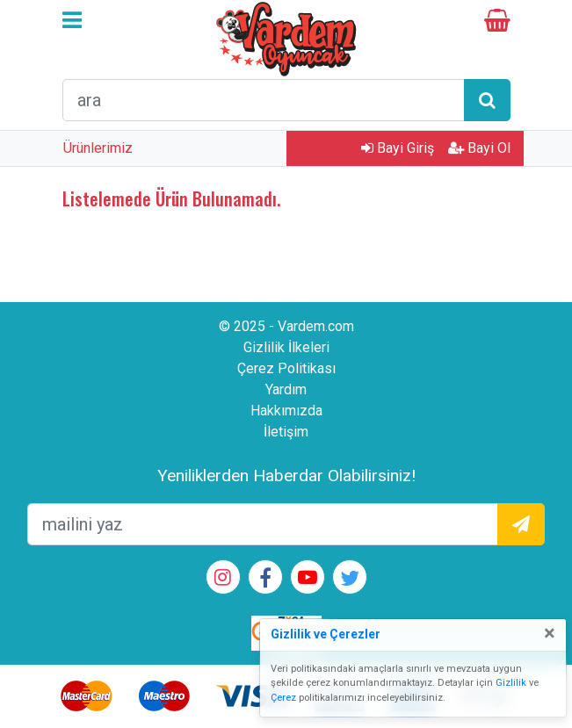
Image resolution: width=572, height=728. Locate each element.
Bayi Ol (479, 148)
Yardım (286, 389)
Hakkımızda (286, 411)
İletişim (286, 432)
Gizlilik (511, 683)
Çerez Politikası (286, 368)
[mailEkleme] (263, 524)
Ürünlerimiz (98, 148)
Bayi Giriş (398, 148)
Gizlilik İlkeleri (286, 347)
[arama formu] (264, 100)
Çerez (283, 698)
